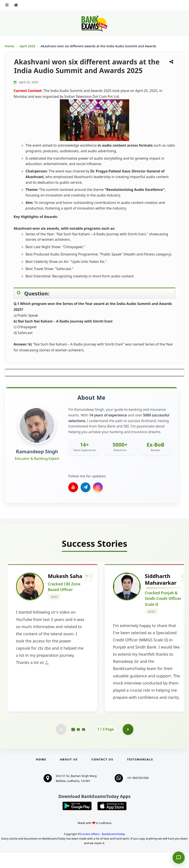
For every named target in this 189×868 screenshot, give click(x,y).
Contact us (102, 775)
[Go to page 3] (83, 745)
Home (10, 46)
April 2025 (28, 46)
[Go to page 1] (73, 744)
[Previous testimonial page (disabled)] (61, 745)
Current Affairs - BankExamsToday (102, 849)
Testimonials (140, 775)
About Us (69, 775)
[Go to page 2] (78, 745)
